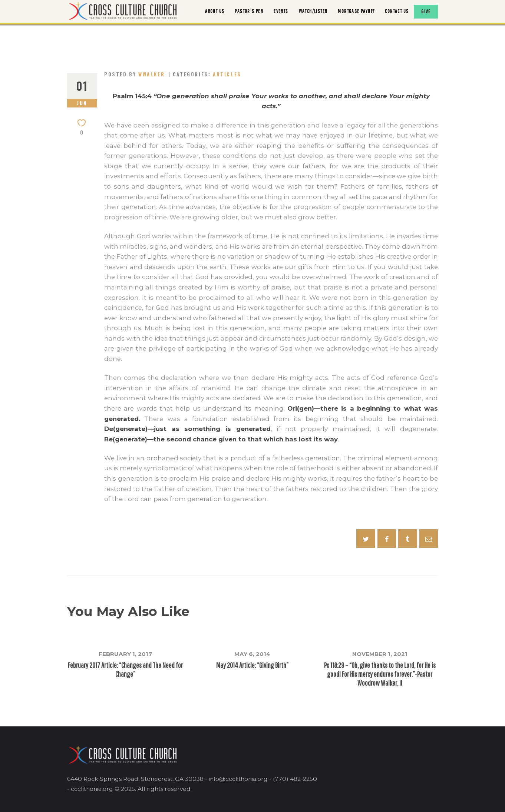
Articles (227, 74)
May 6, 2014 (252, 654)
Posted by (136, 74)
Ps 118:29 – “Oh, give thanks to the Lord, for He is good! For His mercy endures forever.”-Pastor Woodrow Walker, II (380, 674)
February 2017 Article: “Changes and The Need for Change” (125, 670)
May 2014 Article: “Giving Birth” (252, 665)
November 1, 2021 (380, 654)
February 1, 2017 (125, 654)
